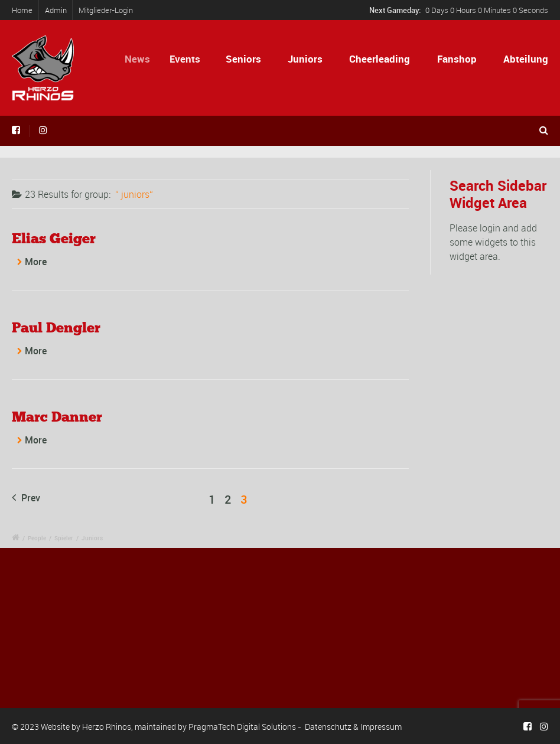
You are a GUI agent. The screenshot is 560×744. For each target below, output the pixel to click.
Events (190, 59)
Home (22, 10)
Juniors (305, 59)
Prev (26, 498)
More (36, 262)
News (144, 59)
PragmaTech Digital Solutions (242, 727)
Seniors (244, 59)
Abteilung (526, 59)
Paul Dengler (56, 327)
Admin (56, 10)
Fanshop (457, 59)
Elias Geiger (54, 238)
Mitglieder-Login (106, 10)
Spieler (64, 538)
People (37, 538)
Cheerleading (380, 59)
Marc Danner (57, 417)
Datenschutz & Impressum (353, 727)
